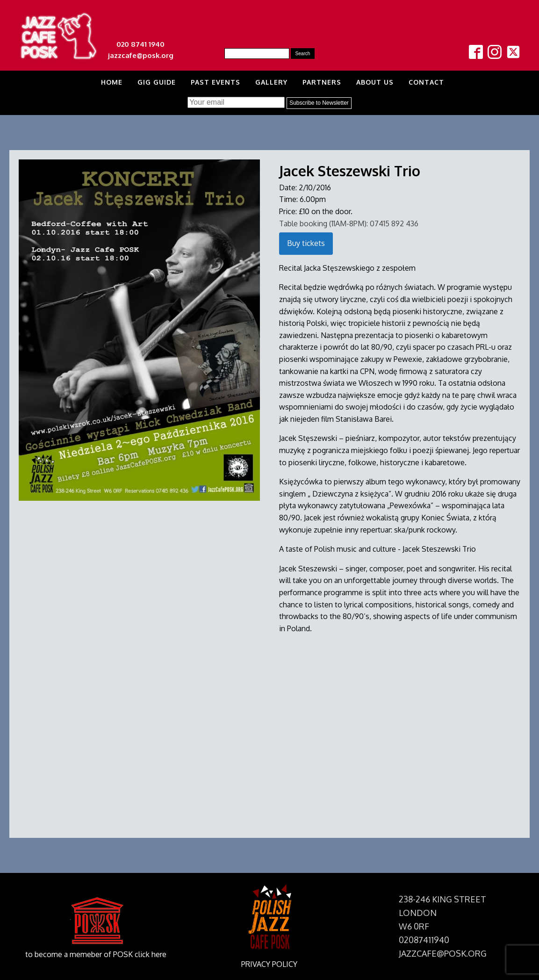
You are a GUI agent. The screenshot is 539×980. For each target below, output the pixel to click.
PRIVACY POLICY (269, 964)
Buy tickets (306, 243)
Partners (322, 82)
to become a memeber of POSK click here (96, 954)
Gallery (271, 82)
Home (112, 82)
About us (375, 82)
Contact (426, 82)
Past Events (216, 82)
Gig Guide (157, 82)
